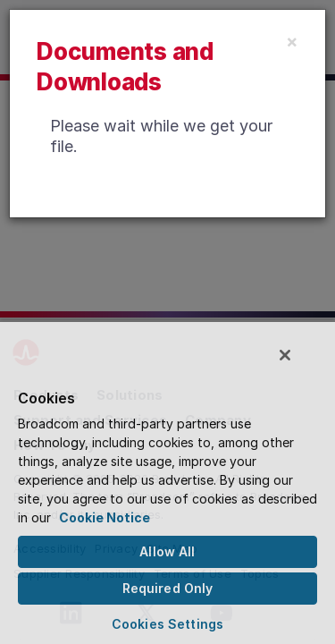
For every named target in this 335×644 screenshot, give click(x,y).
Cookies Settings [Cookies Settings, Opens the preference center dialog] (167, 624)
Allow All (167, 551)
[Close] (292, 41)
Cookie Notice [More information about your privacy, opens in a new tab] (105, 517)
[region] (167, 486)
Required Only (168, 588)
